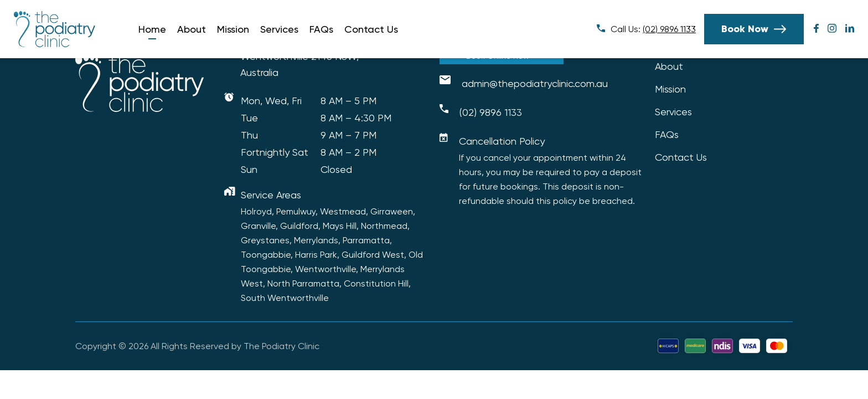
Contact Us (371, 29)
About (192, 29)
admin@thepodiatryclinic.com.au (535, 83)
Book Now (745, 29)
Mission (233, 29)
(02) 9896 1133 (669, 29)
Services (279, 29)
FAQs (321, 29)
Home (152, 29)
